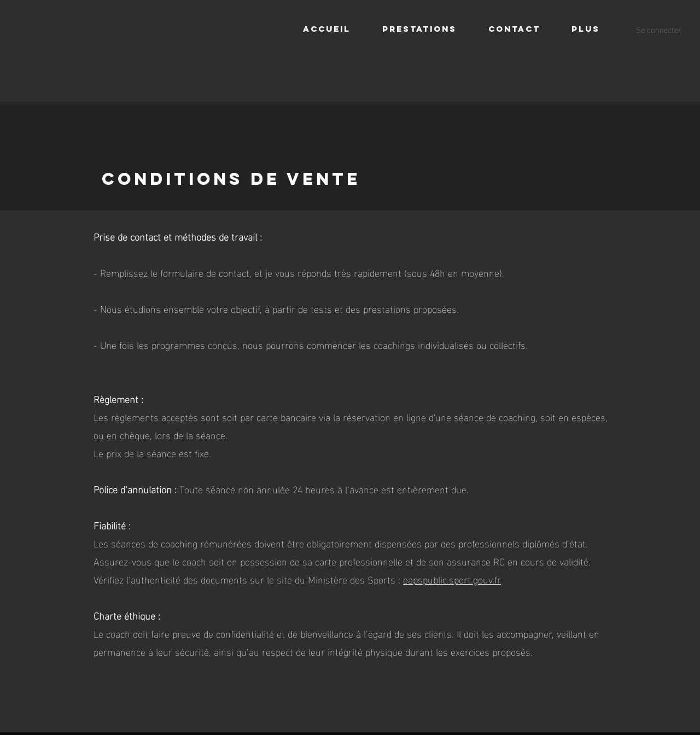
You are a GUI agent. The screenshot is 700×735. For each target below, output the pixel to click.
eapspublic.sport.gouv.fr (452, 579)
